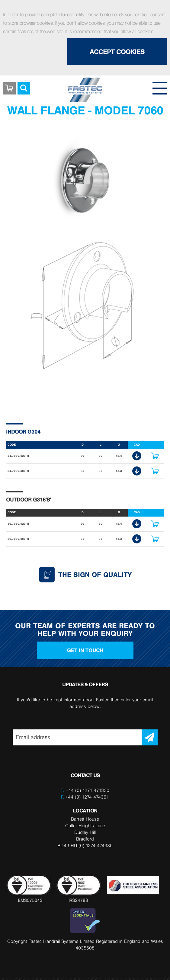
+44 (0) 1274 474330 (88, 790)
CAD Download (137, 456)
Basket (9, 84)
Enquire (155, 456)
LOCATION (85, 810)
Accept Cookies (117, 52)
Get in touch (85, 650)
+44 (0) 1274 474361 (85, 797)
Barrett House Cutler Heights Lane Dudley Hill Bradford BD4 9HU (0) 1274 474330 (85, 832)
